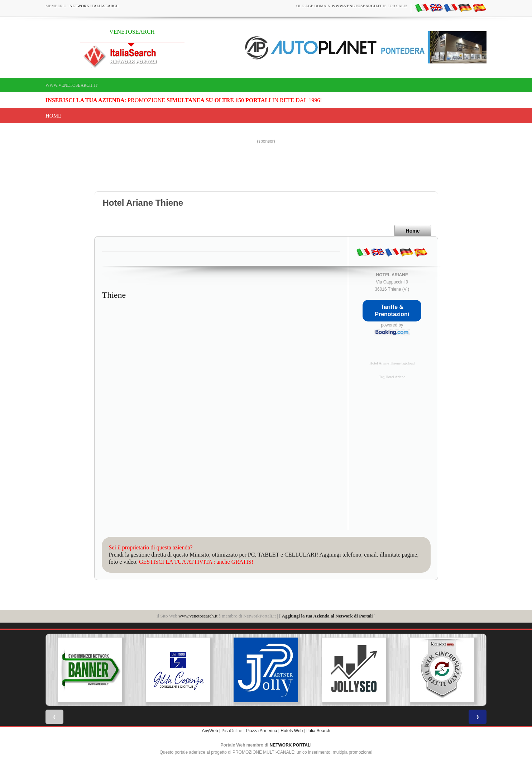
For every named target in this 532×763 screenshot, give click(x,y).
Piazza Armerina (261, 731)
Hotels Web (292, 731)
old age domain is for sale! (352, 6)
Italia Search (318, 731)
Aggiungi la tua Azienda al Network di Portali (327, 616)
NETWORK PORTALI (291, 745)
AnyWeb (210, 731)
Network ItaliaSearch (94, 6)
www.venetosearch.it (71, 85)
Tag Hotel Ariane (392, 377)
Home (53, 116)
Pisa (226, 731)
